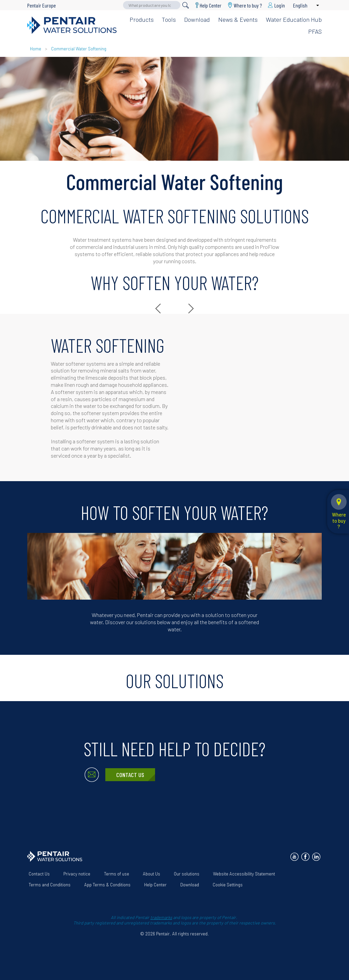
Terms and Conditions (50, 885)
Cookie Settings (228, 885)
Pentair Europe (42, 5)
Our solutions (187, 874)
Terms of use (117, 874)
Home (36, 49)
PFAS (315, 31)
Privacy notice (77, 874)
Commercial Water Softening (79, 49)
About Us (151, 874)
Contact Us (130, 775)
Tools (169, 19)
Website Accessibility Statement (244, 874)
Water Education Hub (294, 19)
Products (142, 19)
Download (197, 19)
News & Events (238, 19)
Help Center (211, 5)
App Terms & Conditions (107, 885)
